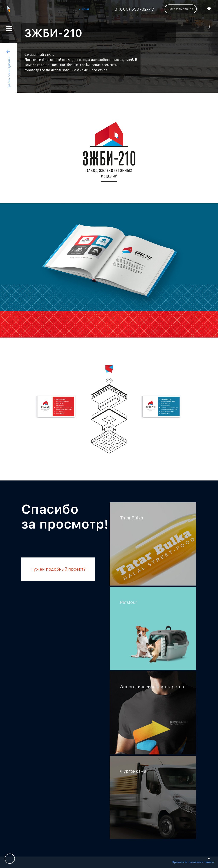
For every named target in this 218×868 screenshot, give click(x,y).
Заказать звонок (181, 9)
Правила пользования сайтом (193, 862)
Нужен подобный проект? (58, 569)
